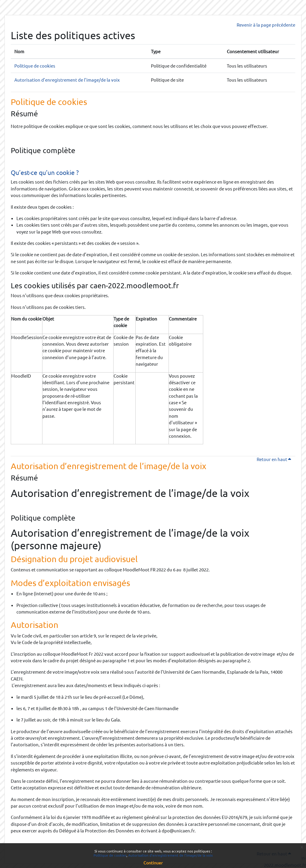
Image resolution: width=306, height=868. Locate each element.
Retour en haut (276, 459)
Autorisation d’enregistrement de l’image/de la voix (67, 80)
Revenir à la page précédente (266, 25)
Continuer (153, 863)
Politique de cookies (35, 66)
